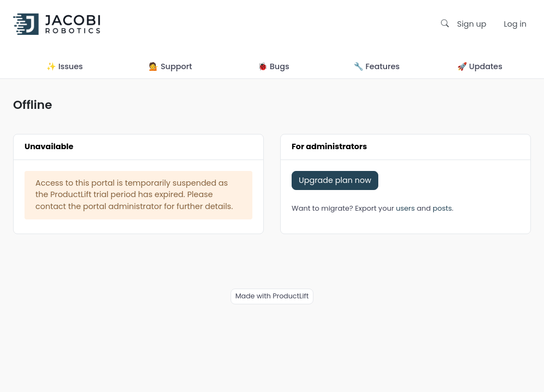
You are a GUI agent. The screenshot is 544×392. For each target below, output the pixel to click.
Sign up (472, 24)
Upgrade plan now (335, 180)
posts (442, 208)
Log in (515, 24)
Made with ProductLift (272, 296)
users (405, 208)
